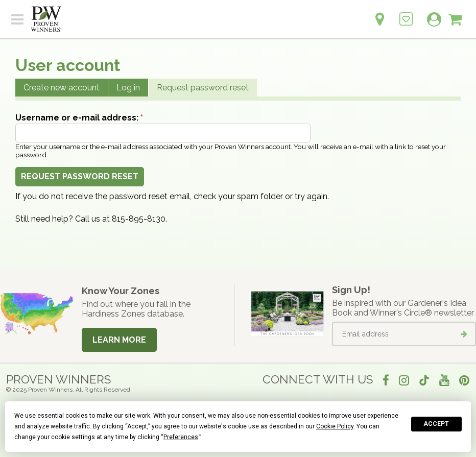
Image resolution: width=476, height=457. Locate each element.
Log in (128, 88)
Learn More (119, 340)
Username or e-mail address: (79, 118)
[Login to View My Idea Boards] (406, 14)
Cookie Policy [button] (335, 426)
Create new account (62, 88)
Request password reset (203, 88)
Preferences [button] (181, 437)
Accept (436, 424)
